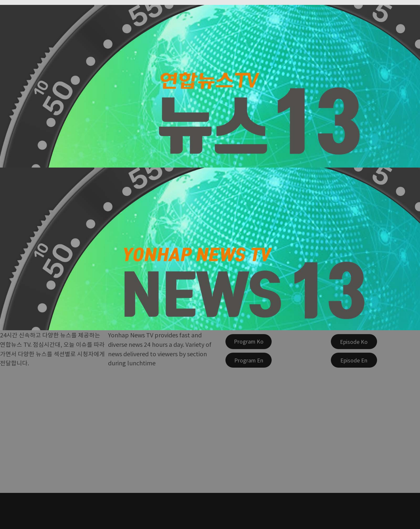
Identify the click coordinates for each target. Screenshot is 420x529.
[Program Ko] (249, 342)
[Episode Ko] (354, 342)
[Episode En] (354, 360)
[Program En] (249, 360)
